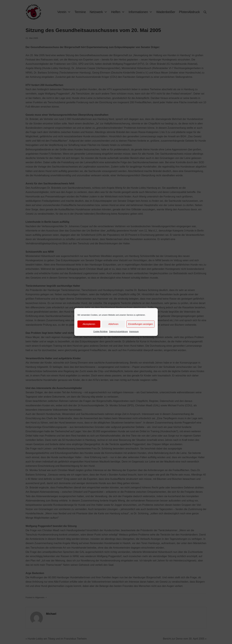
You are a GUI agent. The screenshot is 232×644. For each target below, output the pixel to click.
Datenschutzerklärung (118, 332)
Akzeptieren (89, 324)
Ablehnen (113, 324)
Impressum (134, 332)
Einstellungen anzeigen (141, 324)
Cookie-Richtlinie (100, 332)
